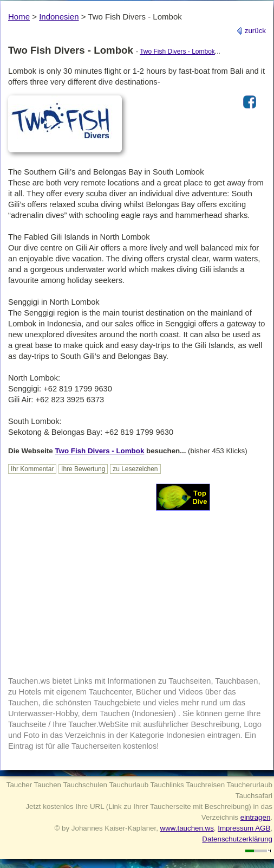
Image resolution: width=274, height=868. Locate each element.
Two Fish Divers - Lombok (177, 52)
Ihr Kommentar (32, 469)
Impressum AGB (244, 828)
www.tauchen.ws (187, 828)
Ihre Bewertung (83, 469)
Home (19, 17)
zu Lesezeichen (135, 469)
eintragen (256, 817)
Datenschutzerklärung (237, 839)
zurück (251, 31)
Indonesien (59, 17)
